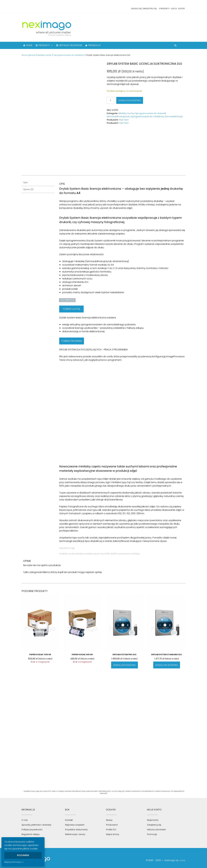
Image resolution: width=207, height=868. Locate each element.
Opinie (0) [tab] (28, 189)
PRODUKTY (46, 45)
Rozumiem (23, 855)
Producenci (112, 825)
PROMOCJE (94, 45)
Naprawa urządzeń (75, 825)
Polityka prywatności (32, 830)
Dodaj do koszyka (130, 100)
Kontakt (69, 820)
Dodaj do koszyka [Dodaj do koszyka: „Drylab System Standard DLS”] (167, 665)
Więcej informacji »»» (14, 862)
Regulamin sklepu (31, 834)
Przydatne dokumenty (76, 830)
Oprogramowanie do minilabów (69, 55)
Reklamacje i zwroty (75, 834)
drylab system (67, 300)
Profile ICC (111, 830)
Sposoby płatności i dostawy (36, 825)
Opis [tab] (25, 182)
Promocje (152, 834)
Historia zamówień (156, 830)
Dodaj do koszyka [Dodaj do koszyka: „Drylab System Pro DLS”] (124, 665)
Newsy (109, 820)
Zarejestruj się (154, 825)
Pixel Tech (124, 120)
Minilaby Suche (44, 55)
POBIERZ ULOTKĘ (72, 309)
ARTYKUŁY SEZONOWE (71, 45)
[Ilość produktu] (111, 100)
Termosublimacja (174, 116)
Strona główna (28, 55)
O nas (25, 820)
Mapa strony (113, 834)
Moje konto (153, 820)
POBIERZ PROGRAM (72, 341)
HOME (29, 45)
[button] (176, 46)
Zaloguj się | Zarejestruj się (144, 9)
